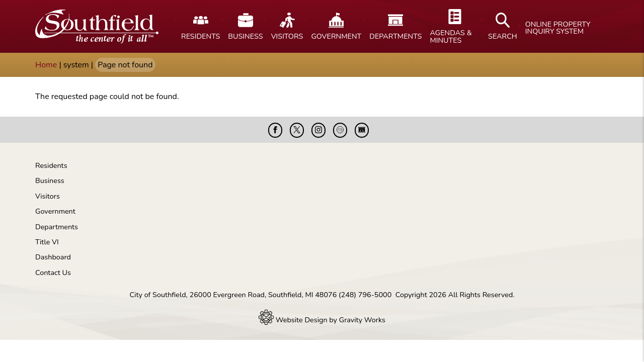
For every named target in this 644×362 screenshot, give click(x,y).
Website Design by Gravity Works (322, 320)
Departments (57, 227)
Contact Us (53, 273)
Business (50, 180)
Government (55, 211)
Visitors (48, 196)
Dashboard (53, 257)
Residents (51, 165)
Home (46, 65)
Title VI (47, 242)
